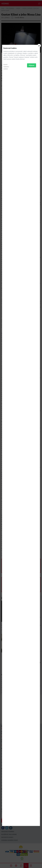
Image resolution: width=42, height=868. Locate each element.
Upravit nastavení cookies (6, 444)
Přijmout (32, 443)
